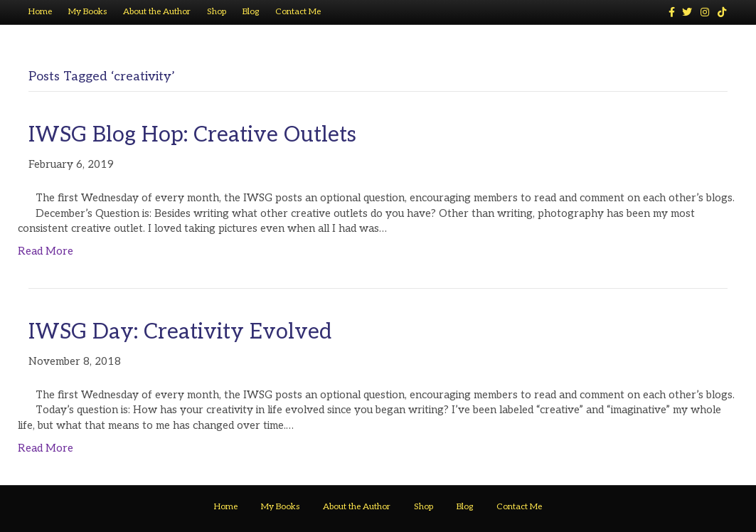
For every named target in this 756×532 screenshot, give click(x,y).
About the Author (157, 12)
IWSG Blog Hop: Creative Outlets (192, 135)
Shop (217, 12)
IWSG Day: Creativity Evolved (180, 332)
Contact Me (298, 12)
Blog (251, 12)
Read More (46, 251)
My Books (87, 12)
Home (40, 12)
